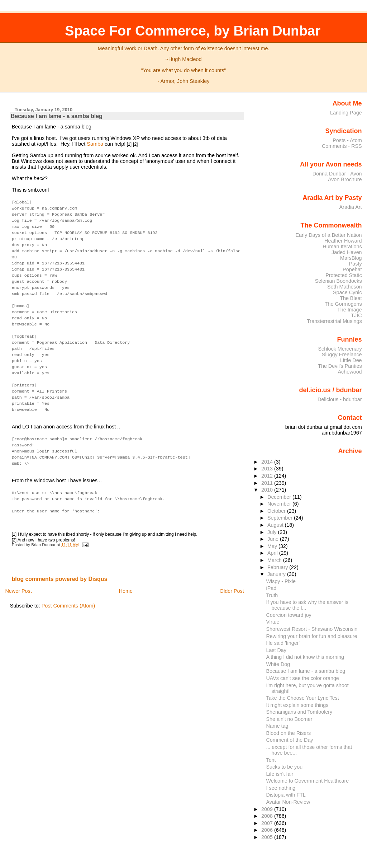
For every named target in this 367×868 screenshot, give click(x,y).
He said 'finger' (283, 643)
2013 (268, 469)
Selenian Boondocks (339, 281)
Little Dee (351, 360)
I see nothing (281, 788)
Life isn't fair (280, 774)
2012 (268, 476)
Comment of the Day (290, 740)
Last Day (276, 650)
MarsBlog (351, 258)
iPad (271, 588)
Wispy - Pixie (281, 581)
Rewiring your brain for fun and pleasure (312, 636)
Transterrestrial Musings (334, 321)
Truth (272, 595)
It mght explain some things (297, 705)
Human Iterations (342, 247)
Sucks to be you (285, 767)
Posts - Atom (347, 140)
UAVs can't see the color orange (303, 678)
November (280, 504)
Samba (95, 144)
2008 (268, 816)
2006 (268, 830)
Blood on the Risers (289, 733)
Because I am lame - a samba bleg (57, 116)
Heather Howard (343, 241)
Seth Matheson (345, 287)
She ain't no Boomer (289, 719)
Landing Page (346, 113)
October (277, 511)
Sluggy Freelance (342, 355)
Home (126, 574)
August (276, 525)
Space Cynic (347, 292)
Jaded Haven (347, 252)
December (280, 497)
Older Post (232, 574)
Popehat (352, 269)
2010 (268, 490)
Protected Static (344, 275)
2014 (268, 462)
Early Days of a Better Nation (328, 235)
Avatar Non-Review (288, 802)
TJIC (356, 315)
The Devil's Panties (340, 366)
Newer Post (18, 574)
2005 (268, 837)
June (274, 539)
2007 (268, 823)
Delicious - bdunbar (340, 399)
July (273, 532)
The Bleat (351, 298)
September (281, 518)
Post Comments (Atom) (68, 589)
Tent (271, 760)
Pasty (356, 264)
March (275, 560)
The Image (350, 310)
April (273, 553)
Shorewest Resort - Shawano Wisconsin (312, 629)
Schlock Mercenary (340, 349)
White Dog (278, 664)
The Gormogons (343, 304)
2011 (268, 483)
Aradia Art (351, 207)
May (273, 546)
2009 (268, 809)
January (277, 574)
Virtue (273, 622)
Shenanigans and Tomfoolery (299, 712)
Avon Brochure (345, 179)
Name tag (277, 726)
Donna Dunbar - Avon (337, 174)
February (278, 567)
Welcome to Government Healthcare (308, 781)
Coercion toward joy (289, 615)
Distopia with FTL (286, 795)
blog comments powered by (60, 562)
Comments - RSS (342, 146)
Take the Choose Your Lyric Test (303, 698)
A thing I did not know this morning (305, 657)
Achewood (350, 372)
